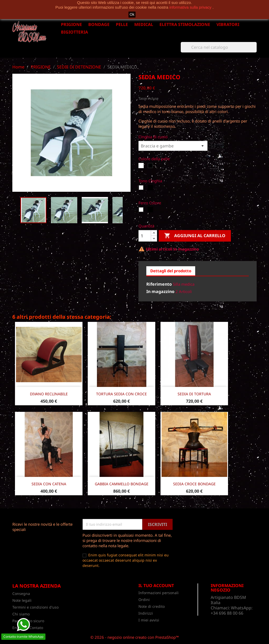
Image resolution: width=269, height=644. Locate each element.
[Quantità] (145, 236)
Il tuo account (156, 586)
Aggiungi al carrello (195, 236)
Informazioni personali (159, 593)
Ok (132, 14)
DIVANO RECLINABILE (49, 394)
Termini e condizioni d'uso (35, 607)
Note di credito (152, 606)
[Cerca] (219, 47)
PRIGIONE (71, 24)
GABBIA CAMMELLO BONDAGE (122, 484)
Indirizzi (146, 613)
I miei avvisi (149, 620)
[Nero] (151, 167)
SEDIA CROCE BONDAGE (194, 484)
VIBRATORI (228, 24)
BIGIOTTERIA (74, 32)
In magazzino (160, 291)
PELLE (122, 24)
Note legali (22, 600)
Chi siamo (21, 614)
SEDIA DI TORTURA (194, 394)
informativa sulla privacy (191, 7)
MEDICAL (144, 24)
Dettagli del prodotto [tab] (171, 271)
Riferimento (159, 284)
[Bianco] (142, 167)
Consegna (21, 594)
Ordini (144, 600)
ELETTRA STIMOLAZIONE (185, 24)
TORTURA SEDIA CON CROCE (121, 394)
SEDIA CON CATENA (49, 484)
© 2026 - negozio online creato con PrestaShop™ (135, 637)
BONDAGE (99, 24)
